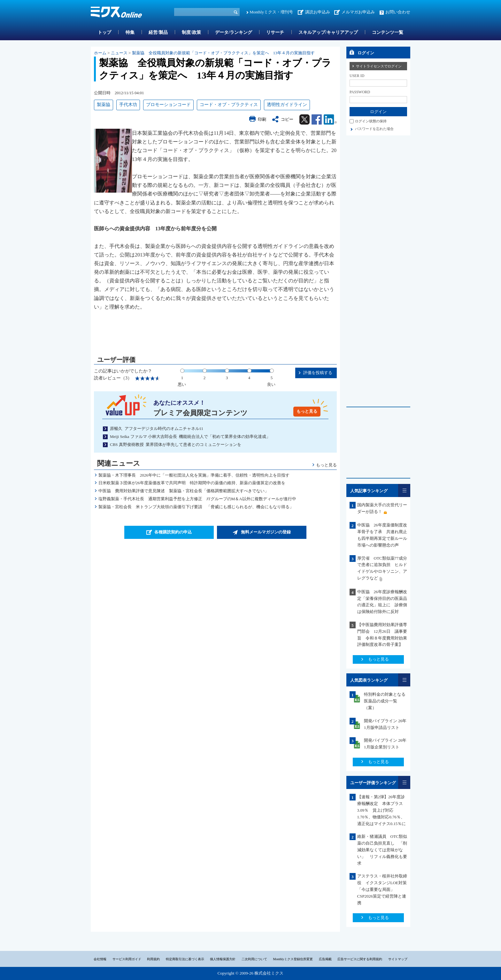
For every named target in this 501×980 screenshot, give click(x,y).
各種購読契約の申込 (173, 532)
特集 (130, 32)
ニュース (119, 53)
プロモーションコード (168, 105)
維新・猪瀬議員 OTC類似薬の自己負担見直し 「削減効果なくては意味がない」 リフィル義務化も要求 (382, 850)
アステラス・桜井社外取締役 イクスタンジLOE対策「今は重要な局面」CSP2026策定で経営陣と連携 (382, 889)
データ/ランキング (234, 32)
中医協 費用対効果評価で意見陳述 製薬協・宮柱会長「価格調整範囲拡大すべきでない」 (184, 491)
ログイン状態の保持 (371, 121)
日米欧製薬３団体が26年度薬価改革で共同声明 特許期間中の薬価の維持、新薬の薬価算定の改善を (192, 483)
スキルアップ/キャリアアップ (328, 32)
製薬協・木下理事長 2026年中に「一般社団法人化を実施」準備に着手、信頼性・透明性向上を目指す (194, 475)
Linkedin (330, 119)
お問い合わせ (398, 12)
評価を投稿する (318, 373)
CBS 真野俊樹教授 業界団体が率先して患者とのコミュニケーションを (176, 444)
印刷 (262, 119)
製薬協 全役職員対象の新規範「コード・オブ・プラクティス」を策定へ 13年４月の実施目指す (223, 53)
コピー (287, 119)
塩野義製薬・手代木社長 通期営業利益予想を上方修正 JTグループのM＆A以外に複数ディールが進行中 (197, 499)
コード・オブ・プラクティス (229, 105)
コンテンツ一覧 (388, 32)
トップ (104, 32)
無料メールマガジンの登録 (266, 532)
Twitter (304, 119)
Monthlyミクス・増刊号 (271, 12)
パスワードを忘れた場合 (374, 129)
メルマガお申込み (358, 12)
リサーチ (275, 32)
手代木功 (128, 105)
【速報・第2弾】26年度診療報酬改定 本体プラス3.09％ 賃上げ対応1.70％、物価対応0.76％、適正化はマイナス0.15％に (382, 810)
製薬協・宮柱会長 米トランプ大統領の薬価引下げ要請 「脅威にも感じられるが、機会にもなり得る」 (196, 507)
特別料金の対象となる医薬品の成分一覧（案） (385, 701)
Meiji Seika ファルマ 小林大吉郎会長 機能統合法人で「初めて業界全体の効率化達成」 (190, 436)
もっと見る (307, 411)
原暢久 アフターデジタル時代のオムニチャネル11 (157, 429)
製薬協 (104, 105)
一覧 (404, 490)
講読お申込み (318, 12)
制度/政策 (191, 32)
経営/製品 (158, 32)
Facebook (317, 119)
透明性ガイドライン (287, 105)
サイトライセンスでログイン (379, 66)
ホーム (100, 53)
